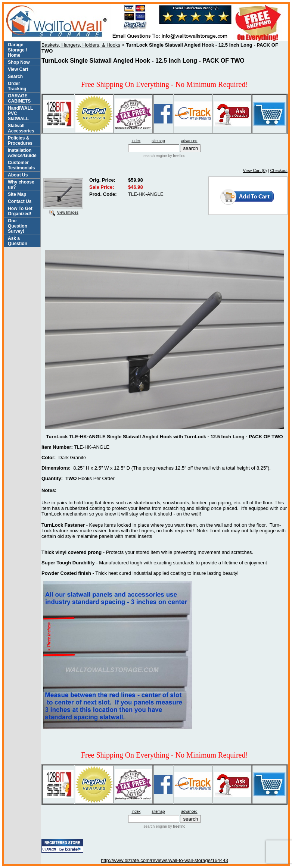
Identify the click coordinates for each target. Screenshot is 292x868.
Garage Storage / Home (17, 50)
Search (15, 76)
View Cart (18, 69)
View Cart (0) (255, 170)
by (176, 156)
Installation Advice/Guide (22, 153)
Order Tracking (17, 86)
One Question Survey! (18, 226)
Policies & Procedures (20, 141)
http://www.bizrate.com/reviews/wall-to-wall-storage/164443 (164, 860)
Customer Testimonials (21, 165)
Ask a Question (18, 241)
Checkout (279, 170)
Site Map (17, 194)
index (136, 141)
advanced (189, 141)
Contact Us (20, 201)
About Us (18, 175)
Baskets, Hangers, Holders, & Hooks (81, 45)
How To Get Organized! (20, 211)
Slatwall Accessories (21, 128)
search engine (155, 156)
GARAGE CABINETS (19, 98)
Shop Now (19, 62)
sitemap (158, 141)
